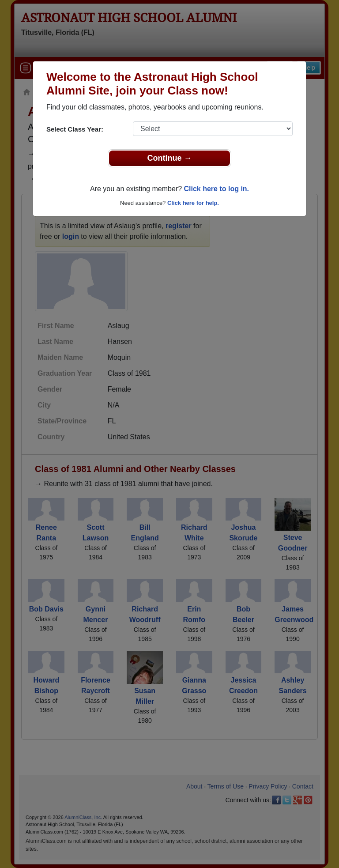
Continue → (170, 158)
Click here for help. (193, 203)
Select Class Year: (75, 129)
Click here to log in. (216, 189)
